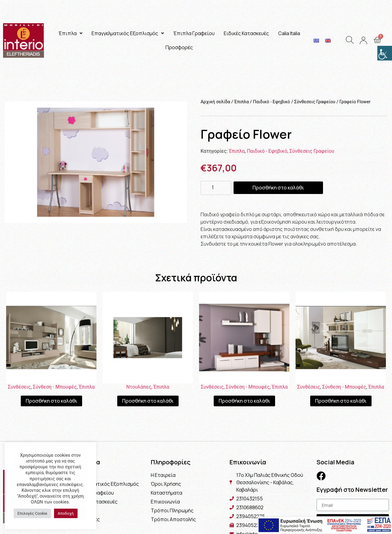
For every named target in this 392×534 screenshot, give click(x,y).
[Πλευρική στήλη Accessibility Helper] (385, 53)
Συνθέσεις (19, 387)
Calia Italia (289, 33)
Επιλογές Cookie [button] (32, 513)
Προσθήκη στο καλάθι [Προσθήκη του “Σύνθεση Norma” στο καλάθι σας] (244, 401)
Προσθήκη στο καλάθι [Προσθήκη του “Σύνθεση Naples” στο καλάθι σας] (341, 401)
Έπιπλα (70, 33)
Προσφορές (179, 47)
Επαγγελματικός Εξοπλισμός (128, 33)
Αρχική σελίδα (215, 102)
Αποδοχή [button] (66, 513)
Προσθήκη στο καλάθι (278, 188)
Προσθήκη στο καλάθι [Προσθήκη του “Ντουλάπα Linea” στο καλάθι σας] (148, 401)
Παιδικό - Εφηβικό (271, 102)
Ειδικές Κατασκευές (246, 33)
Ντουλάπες (139, 387)
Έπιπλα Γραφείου (194, 33)
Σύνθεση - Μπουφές (55, 387)
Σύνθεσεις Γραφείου (315, 102)
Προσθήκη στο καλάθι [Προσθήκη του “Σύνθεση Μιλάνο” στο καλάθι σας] (51, 401)
